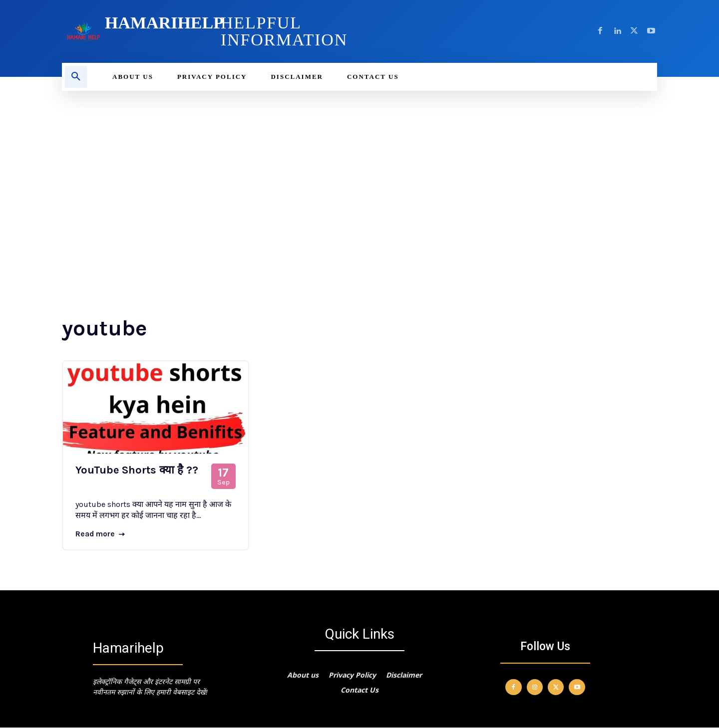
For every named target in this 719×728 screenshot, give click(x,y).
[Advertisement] (359, 166)
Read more (101, 534)
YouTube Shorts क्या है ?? (137, 470)
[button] (76, 77)
